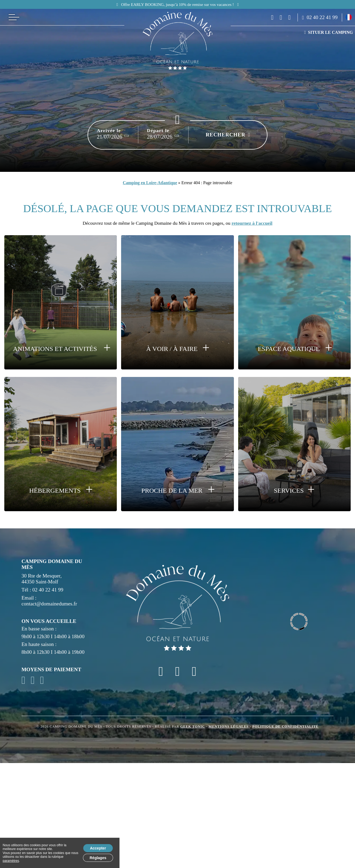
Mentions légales (229, 727)
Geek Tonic (193, 727)
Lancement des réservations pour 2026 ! (206, 4)
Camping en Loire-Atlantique (150, 183)
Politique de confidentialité (285, 727)
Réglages (98, 858)
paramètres (11, 861)
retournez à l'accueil (252, 223)
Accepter (98, 848)
